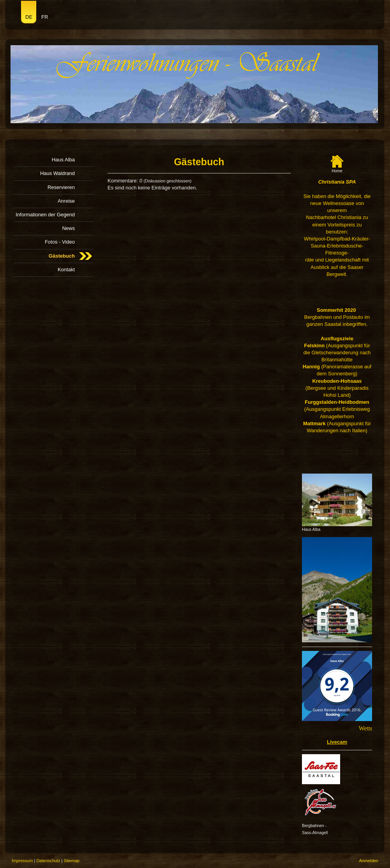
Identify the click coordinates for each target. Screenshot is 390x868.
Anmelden (369, 861)
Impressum (22, 861)
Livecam (337, 742)
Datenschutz (48, 861)
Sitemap (72, 861)
